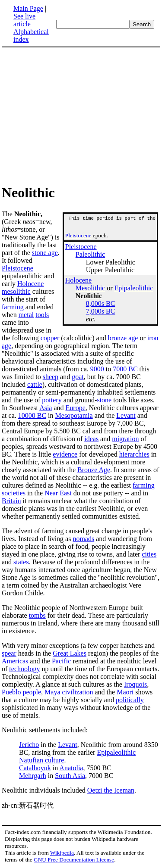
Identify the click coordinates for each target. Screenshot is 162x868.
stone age (45, 253)
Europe (76, 408)
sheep (51, 377)
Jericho (29, 745)
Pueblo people (21, 692)
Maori (125, 692)
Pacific (61, 661)
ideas (91, 439)
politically (130, 700)
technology (24, 669)
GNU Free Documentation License (74, 860)
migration (125, 439)
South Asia (70, 776)
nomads (83, 539)
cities (149, 554)
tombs (37, 615)
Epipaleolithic (134, 291)
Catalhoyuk (35, 768)
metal (26, 315)
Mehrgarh (33, 776)
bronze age (123, 338)
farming (13, 307)
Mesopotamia (74, 415)
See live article (24, 20)
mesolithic (16, 291)
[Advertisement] (74, 115)
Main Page (28, 8)
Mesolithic (90, 291)
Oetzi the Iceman (111, 790)
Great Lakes (70, 653)
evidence (65, 454)
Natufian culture (41, 760)
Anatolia (71, 768)
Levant (126, 415)
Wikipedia (62, 853)
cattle (35, 384)
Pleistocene (78, 238)
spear (9, 653)
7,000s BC (101, 314)
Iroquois (135, 684)
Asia (46, 408)
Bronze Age (94, 470)
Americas (15, 661)
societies (14, 493)
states (21, 562)
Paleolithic (90, 257)
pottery (52, 400)
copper (50, 338)
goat (78, 377)
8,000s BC (101, 306)
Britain (11, 501)
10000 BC (32, 415)
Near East (58, 493)
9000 (97, 369)
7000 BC (125, 369)
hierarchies (134, 454)
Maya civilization (69, 692)
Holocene (78, 283)
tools (42, 315)
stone (104, 400)
